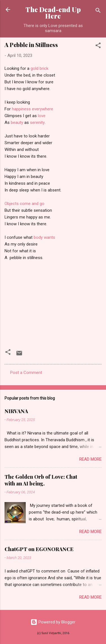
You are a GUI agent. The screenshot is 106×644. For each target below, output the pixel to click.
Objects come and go (24, 204)
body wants (44, 238)
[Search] (98, 11)
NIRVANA (16, 411)
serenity (37, 123)
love (42, 116)
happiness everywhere (33, 109)
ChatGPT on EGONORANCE (39, 549)
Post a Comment (26, 373)
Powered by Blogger (53, 622)
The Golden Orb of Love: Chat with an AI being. (41, 480)
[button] (98, 46)
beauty (17, 123)
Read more (90, 459)
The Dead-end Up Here (53, 13)
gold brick (39, 69)
